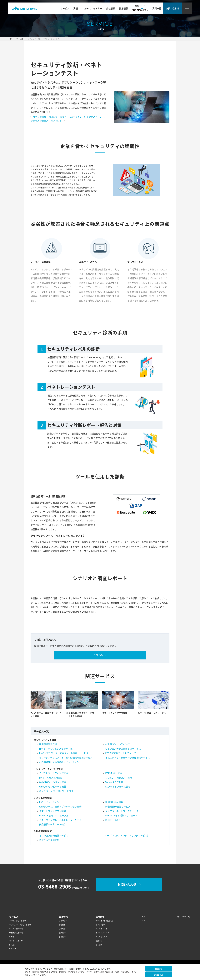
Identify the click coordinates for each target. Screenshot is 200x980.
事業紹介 (62, 937)
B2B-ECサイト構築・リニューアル (122, 816)
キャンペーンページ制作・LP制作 (56, 791)
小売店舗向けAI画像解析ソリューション (59, 762)
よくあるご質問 (101, 937)
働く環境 (99, 945)
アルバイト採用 (101, 929)
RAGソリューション (49, 802)
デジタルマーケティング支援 (54, 773)
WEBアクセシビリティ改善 (53, 787)
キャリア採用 (101, 925)
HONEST (13, 949)
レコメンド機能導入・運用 (119, 778)
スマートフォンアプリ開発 (115, 713)
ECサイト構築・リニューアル (152, 713)
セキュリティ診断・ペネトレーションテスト (61, 820)
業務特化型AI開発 (114, 802)
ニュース (145, 921)
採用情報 (124, 8)
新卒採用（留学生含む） (105, 921)
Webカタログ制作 (114, 782)
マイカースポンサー (17, 941)
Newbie (12, 945)
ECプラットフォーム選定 (118, 787)
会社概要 (62, 925)
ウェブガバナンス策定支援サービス (123, 749)
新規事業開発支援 (48, 744)
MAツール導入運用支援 (51, 778)
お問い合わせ (100, 655)
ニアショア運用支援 (49, 840)
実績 (76, 8)
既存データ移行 (113, 820)
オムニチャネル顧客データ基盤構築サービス (127, 758)
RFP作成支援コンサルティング (121, 753)
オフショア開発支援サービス (54, 836)
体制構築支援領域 (16, 933)
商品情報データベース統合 (52, 824)
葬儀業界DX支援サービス (118, 807)
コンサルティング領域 (18, 921)
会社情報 (111, 8)
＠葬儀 (12, 937)
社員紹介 (99, 941)
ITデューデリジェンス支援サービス (57, 749)
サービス (65, 8)
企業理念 (62, 929)
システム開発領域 (16, 929)
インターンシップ (102, 933)
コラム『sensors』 (183, 917)
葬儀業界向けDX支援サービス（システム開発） (80, 715)
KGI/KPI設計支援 (114, 773)
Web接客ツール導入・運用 (53, 782)
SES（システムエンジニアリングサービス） (127, 836)
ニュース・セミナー (92, 8)
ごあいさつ (63, 921)
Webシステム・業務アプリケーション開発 (60, 807)
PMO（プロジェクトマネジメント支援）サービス (64, 753)
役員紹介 (62, 933)
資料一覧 (157, 8)
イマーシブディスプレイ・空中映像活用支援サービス (66, 758)
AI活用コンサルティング (117, 744)
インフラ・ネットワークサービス (122, 811)
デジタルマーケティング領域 (20, 925)
